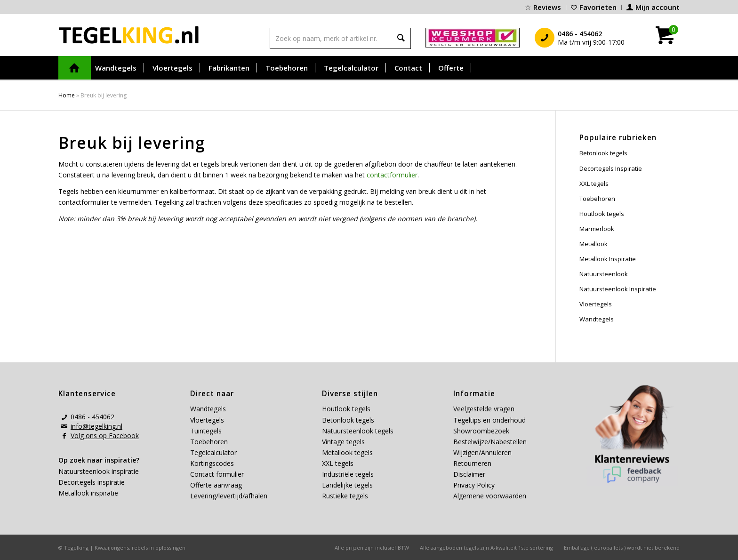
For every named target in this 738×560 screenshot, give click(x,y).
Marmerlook (597, 229)
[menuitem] (543, 7)
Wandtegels (597, 319)
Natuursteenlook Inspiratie (618, 289)
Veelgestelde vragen (484, 409)
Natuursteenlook (604, 274)
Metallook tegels (347, 452)
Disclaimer (469, 474)
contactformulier (392, 175)
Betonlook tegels (603, 153)
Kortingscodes (212, 463)
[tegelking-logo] (129, 35)
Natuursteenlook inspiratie (99, 471)
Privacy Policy (474, 485)
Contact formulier (217, 474)
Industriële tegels (349, 474)
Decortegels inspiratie (92, 482)
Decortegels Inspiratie (611, 168)
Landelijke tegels (347, 485)
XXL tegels (594, 184)
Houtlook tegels (602, 214)
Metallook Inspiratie (608, 259)
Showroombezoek (481, 431)
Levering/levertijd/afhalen (229, 496)
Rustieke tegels (345, 496)
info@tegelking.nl (96, 426)
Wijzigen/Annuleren (482, 452)
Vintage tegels (343, 442)
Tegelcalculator (213, 452)
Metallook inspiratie (88, 493)
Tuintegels (206, 431)
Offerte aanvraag (216, 485)
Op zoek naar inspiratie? (99, 460)
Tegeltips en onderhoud (489, 420)
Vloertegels (596, 304)
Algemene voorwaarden (490, 496)
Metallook (594, 244)
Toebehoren (597, 199)
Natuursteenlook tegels (358, 431)
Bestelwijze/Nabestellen (490, 442)
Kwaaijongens (112, 548)
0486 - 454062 (92, 417)
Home (67, 95)
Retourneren (472, 463)
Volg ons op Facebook (105, 436)
